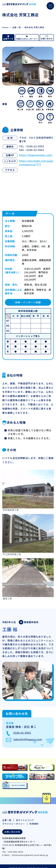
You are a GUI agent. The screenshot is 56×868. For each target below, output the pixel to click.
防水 (41, 118)
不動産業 (50, 105)
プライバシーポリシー (14, 824)
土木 (22, 92)
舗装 (31, 92)
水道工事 (30, 105)
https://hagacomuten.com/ (36, 155)
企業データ (8, 39)
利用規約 (34, 824)
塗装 (50, 118)
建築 (41, 92)
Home (5, 27)
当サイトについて (25, 820)
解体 (50, 92)
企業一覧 (17, 27)
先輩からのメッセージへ (27, 39)
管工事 (20, 105)
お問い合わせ (47, 39)
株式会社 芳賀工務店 (34, 27)
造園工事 (40, 105)
